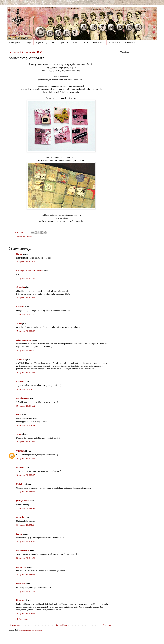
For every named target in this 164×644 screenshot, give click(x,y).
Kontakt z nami (131, 42)
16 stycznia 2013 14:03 (26, 389)
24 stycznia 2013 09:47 (26, 575)
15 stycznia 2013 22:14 (26, 298)
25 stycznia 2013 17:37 (26, 591)
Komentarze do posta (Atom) (31, 630)
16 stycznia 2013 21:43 (26, 442)
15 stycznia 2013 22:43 (26, 331)
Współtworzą (41, 42)
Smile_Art (21, 584)
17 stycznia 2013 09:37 (26, 525)
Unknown (20, 451)
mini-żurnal (27, 236)
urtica (19, 415)
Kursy (86, 42)
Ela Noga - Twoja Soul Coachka (30, 271)
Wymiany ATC (115, 42)
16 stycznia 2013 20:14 (26, 425)
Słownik (76, 42)
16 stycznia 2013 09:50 (26, 350)
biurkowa (20, 600)
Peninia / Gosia (23, 398)
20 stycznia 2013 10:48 (26, 541)
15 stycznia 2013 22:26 (26, 314)
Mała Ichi (20, 484)
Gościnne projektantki (60, 42)
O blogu (28, 42)
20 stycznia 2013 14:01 (26, 558)
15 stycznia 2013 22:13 (26, 278)
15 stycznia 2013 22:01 (26, 262)
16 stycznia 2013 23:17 (26, 475)
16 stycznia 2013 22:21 (26, 459)
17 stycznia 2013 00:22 (26, 492)
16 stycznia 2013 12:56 (26, 373)
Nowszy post (15, 625)
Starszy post (108, 625)
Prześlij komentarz (20, 619)
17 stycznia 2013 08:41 (26, 508)
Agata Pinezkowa (24, 340)
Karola (19, 254)
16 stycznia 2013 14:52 (26, 406)
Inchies (20, 236)
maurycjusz (21, 567)
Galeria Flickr (99, 42)
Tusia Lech (21, 359)
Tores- (19, 323)
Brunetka (20, 307)
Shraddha (20, 287)
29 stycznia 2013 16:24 (26, 614)
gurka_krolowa (23, 501)
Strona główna (15, 42)
